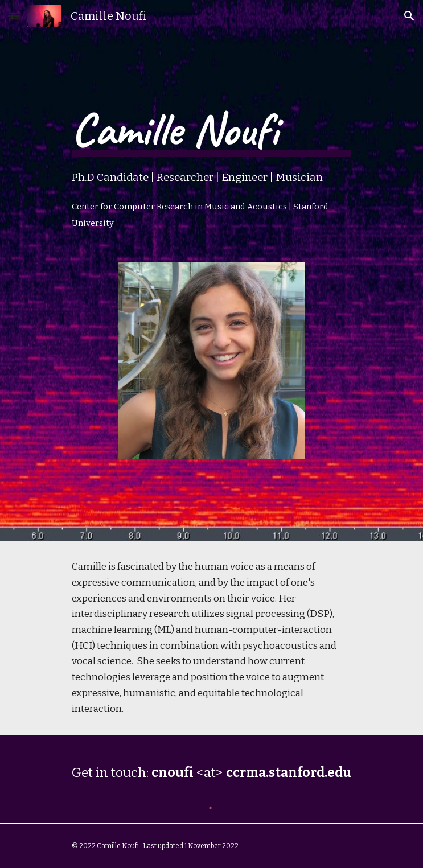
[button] (14, 16)
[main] (211, 159)
